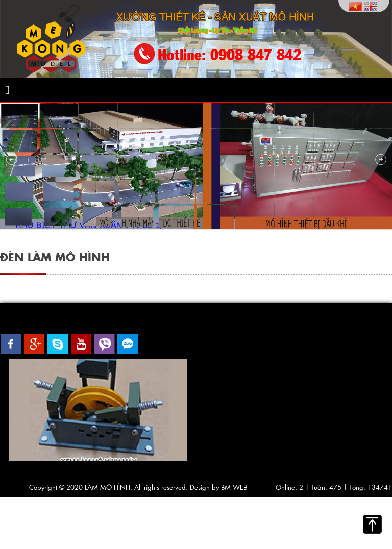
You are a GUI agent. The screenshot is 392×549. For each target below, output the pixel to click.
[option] (98, 410)
